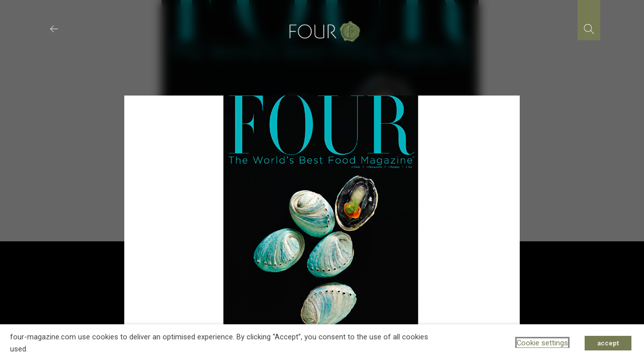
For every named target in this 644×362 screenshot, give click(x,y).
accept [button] (608, 343)
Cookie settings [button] (542, 343)
